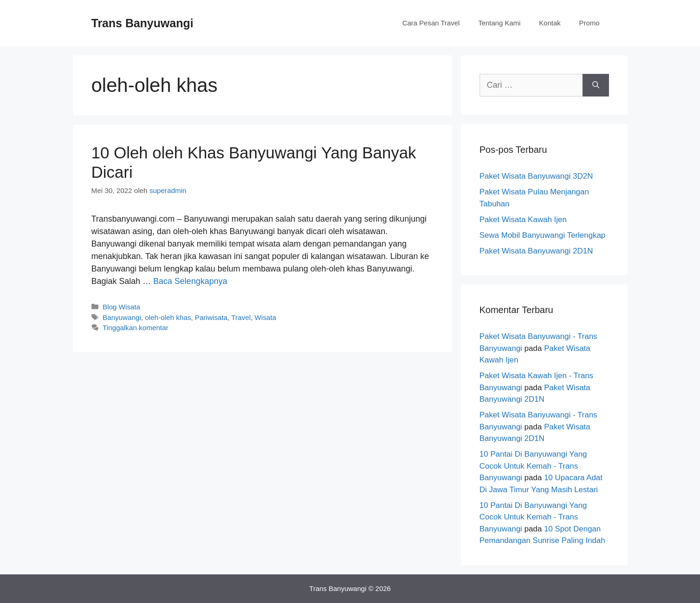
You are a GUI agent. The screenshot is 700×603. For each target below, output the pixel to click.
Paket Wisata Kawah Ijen (523, 220)
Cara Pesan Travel (431, 23)
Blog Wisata (122, 307)
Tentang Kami (499, 23)
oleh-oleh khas (168, 317)
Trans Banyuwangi (143, 23)
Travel (241, 317)
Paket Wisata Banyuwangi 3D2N (536, 176)
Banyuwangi (122, 317)
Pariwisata (211, 317)
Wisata (265, 317)
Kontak (550, 23)
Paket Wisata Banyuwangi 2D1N (536, 251)
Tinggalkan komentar (135, 328)
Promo (589, 23)
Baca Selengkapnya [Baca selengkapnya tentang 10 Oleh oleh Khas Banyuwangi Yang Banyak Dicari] (190, 281)
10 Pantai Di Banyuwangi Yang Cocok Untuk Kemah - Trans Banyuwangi (533, 466)
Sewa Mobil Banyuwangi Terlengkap (543, 235)
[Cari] (596, 85)
